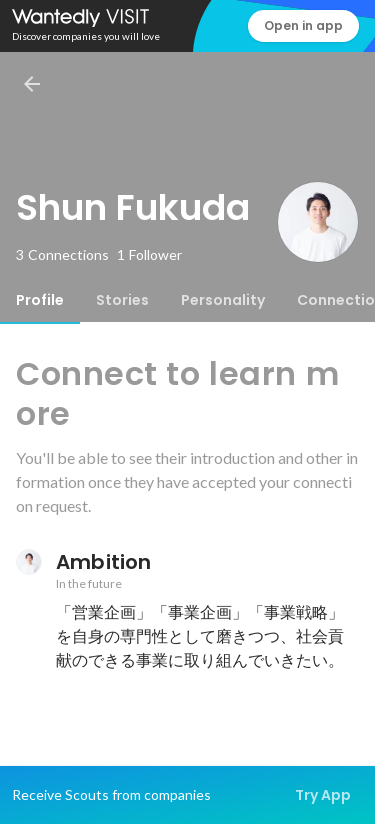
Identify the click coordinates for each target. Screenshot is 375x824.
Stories (122, 300)
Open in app (303, 25)
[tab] (40, 300)
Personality (223, 300)
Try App (323, 795)
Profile (40, 300)
